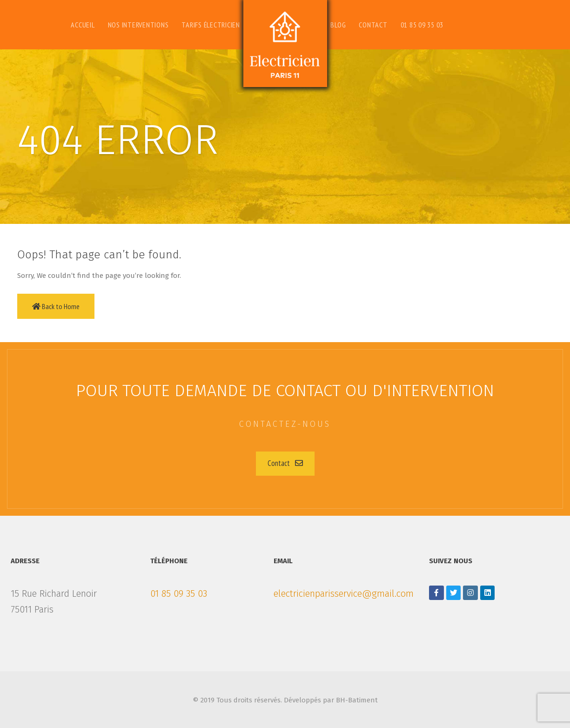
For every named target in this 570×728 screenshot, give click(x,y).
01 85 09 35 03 (179, 593)
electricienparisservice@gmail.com (344, 593)
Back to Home (56, 306)
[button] (285, 464)
